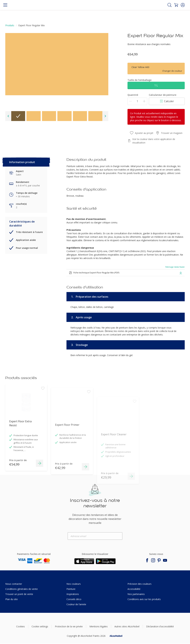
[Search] (169, 5)
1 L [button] (156, 85)
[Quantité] (137, 101)
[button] (183, 5)
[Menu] (5, 5)
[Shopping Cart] (176, 5)
